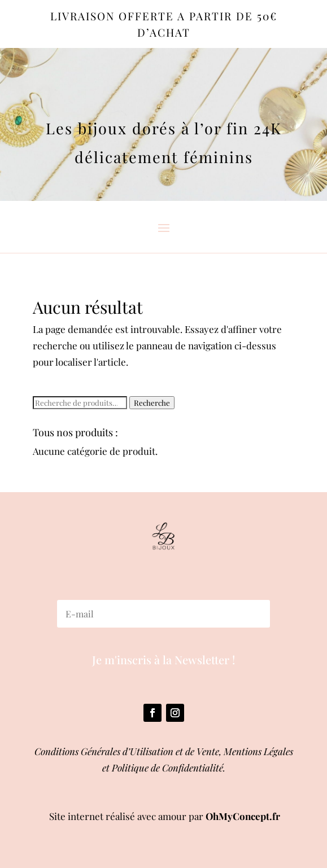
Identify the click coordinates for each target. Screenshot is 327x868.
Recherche (152, 403)
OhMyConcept (237, 816)
